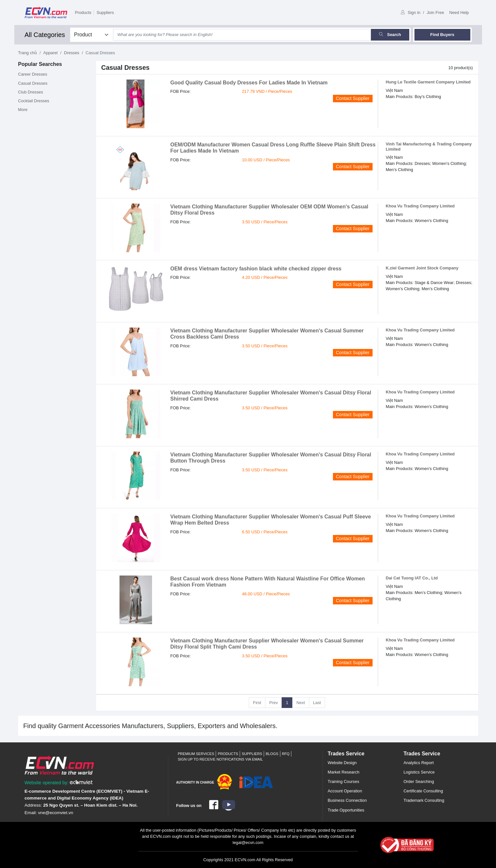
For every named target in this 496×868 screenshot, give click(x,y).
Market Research (343, 772)
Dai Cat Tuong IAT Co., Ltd (412, 578)
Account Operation (345, 791)
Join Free (435, 12)
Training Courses (343, 781)
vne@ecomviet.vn (56, 813)
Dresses (72, 53)
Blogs (272, 754)
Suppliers (105, 12)
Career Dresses (33, 74)
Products (83, 12)
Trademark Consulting (424, 800)
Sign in (411, 12)
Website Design (342, 763)
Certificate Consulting (423, 791)
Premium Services (196, 754)
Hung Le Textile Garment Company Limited (428, 82)
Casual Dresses (33, 83)
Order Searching (419, 781)
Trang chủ (28, 53)
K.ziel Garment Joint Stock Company (422, 268)
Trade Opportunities (346, 810)
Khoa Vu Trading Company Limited (420, 206)
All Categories (45, 35)
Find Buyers (442, 35)
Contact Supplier (353, 98)
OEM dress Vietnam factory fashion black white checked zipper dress (256, 269)
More (23, 110)
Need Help (459, 12)
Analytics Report (419, 763)
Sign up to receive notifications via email (220, 759)
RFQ (286, 754)
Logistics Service (419, 772)
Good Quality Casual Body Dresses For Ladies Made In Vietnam (249, 83)
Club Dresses (31, 92)
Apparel (50, 53)
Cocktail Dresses (34, 101)
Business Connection (347, 800)
